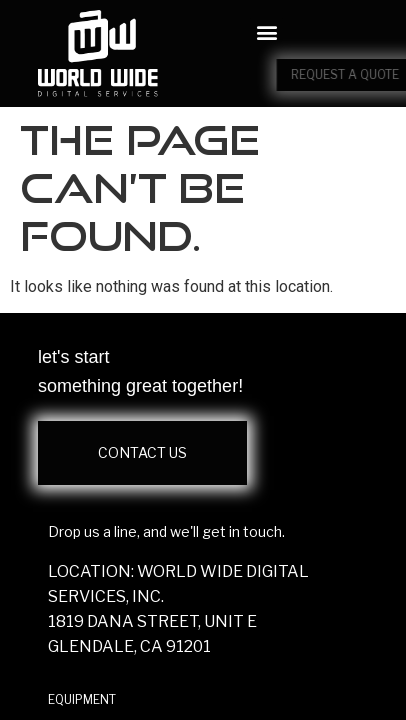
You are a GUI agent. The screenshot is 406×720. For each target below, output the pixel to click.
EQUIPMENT (82, 699)
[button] (266, 32)
